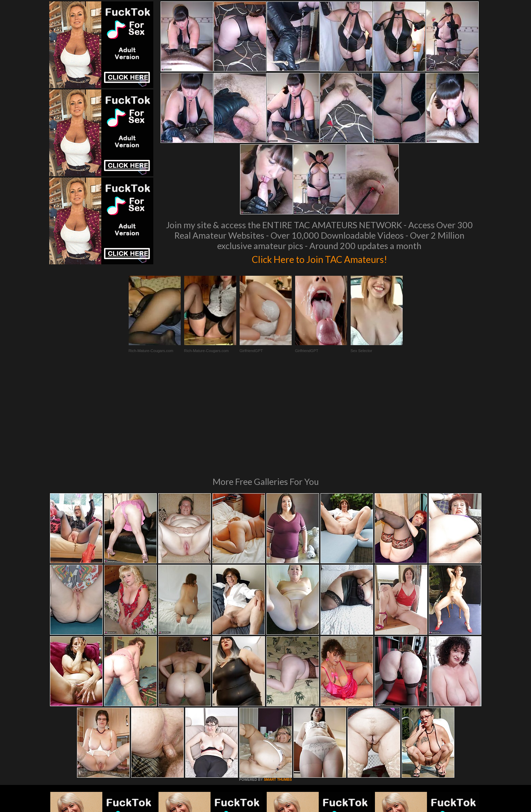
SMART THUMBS (278, 685)
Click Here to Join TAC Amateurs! (319, 258)
